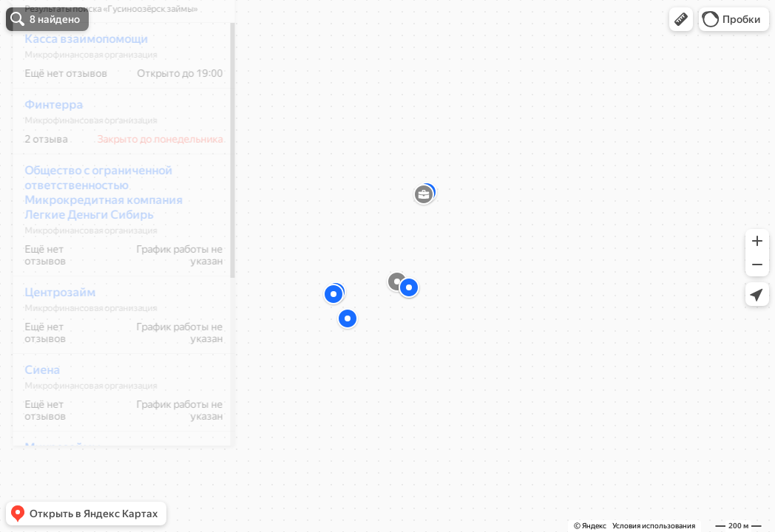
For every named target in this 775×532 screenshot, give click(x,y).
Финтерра (44, 148)
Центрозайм (50, 336)
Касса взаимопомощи (77, 82)
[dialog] (114, 264)
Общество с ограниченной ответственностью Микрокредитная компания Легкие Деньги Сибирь (94, 236)
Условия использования (654, 526)
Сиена (33, 413)
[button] (681, 19)
